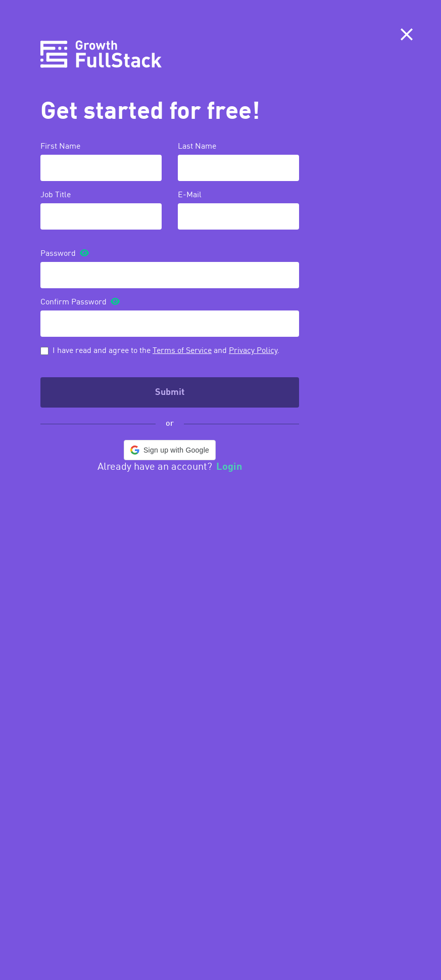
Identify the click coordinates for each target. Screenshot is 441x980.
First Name (60, 147)
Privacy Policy (253, 351)
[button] (170, 450)
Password (58, 254)
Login (229, 467)
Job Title (56, 195)
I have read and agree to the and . (166, 351)
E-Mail (190, 195)
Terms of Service (182, 351)
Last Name (197, 147)
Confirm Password (73, 302)
